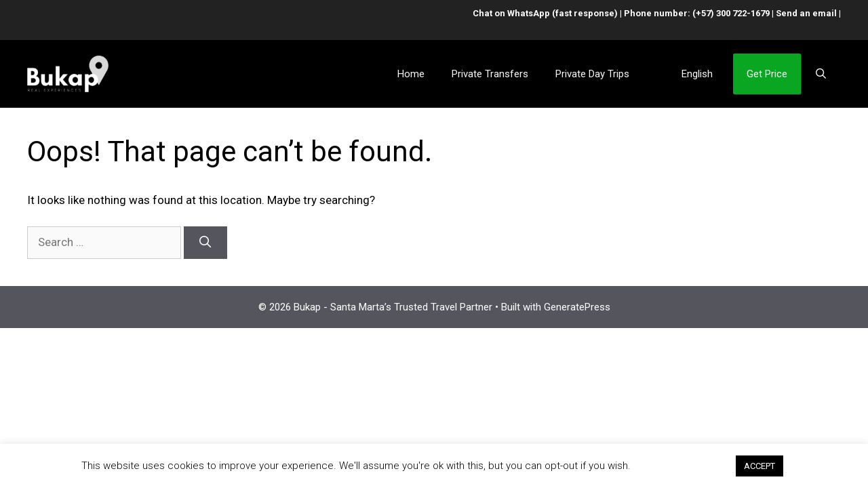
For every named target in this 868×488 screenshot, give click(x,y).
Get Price (767, 74)
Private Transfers (490, 74)
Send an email (806, 13)
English (697, 74)
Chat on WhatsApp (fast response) (545, 13)
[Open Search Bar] (821, 74)
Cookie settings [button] (683, 466)
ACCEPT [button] (759, 466)
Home (411, 74)
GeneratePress (577, 307)
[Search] (205, 243)
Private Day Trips (592, 74)
